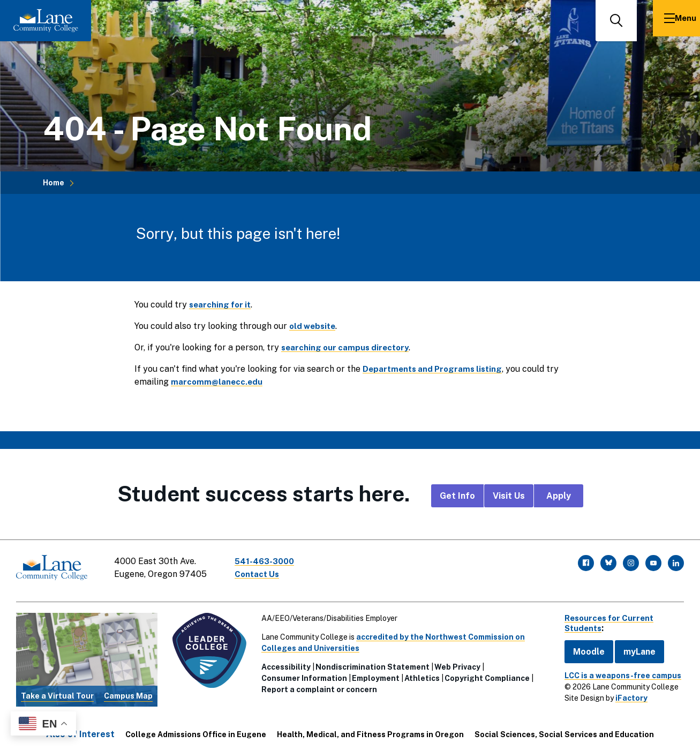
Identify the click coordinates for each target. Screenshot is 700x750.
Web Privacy (455, 662)
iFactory (624, 693)
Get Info (457, 496)
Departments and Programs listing (436, 369)
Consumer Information (302, 673)
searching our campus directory (348, 347)
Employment (373, 673)
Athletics (419, 673)
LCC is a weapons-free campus (616, 671)
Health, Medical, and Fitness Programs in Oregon (370, 730)
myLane (633, 647)
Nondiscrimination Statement (370, 662)
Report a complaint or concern (317, 685)
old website (314, 326)
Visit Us (509, 496)
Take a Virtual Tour (57, 691)
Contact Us (262, 574)
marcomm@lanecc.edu (218, 382)
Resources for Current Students (605, 618)
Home (54, 183)
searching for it (222, 305)
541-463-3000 (270, 561)
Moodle (582, 647)
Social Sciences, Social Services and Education (564, 730)
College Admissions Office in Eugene (196, 730)
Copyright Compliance (484, 673)
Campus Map (127, 691)
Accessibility (283, 662)
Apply (559, 496)
